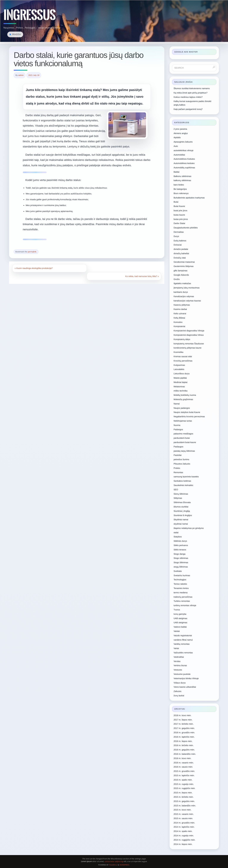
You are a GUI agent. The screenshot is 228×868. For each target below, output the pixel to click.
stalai (176, 532)
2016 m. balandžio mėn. (185, 754)
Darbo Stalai (179, 223)
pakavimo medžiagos (183, 434)
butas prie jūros (181, 219)
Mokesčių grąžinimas (183, 399)
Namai (177, 404)
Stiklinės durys (180, 541)
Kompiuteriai (179, 326)
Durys (176, 236)
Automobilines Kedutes (184, 159)
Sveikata (178, 571)
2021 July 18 (34, 75)
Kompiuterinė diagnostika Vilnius (189, 335)
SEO (176, 490)
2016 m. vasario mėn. (184, 763)
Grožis (177, 279)
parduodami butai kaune (185, 442)
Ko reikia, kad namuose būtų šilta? (142, 276)
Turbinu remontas (182, 601)
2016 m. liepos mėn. (183, 741)
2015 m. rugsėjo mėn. (184, 784)
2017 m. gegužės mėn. (184, 728)
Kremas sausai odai (183, 356)
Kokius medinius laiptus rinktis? (188, 97)
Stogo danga (179, 554)
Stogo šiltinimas (181, 562)
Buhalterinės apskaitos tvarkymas (189, 198)
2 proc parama (180, 129)
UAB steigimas (180, 618)
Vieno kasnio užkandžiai (185, 687)
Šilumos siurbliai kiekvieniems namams (192, 88)
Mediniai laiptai (180, 382)
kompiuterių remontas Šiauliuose (189, 344)
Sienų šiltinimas (181, 494)
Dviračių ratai (180, 258)
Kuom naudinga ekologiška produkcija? (34, 268)
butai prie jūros (180, 210)
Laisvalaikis (179, 369)
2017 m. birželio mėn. (184, 724)
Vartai (176, 648)
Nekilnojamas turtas (183, 421)
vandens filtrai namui (183, 640)
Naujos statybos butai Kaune (187, 412)
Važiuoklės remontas (183, 653)
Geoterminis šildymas (184, 266)
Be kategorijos (180, 189)
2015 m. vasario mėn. (184, 814)
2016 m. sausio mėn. (183, 767)
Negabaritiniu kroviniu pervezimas (189, 416)
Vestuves (178, 670)
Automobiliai (179, 155)
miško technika (180, 391)
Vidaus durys (180, 683)
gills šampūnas (180, 271)
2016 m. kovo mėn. (182, 758)
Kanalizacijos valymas (184, 296)
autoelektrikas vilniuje (183, 150)
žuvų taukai (179, 696)
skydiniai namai (181, 524)
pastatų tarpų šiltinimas (184, 451)
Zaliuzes (177, 691)
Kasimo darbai (180, 309)
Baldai (176, 172)
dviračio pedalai (181, 249)
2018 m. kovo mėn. (182, 715)
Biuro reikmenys (181, 193)
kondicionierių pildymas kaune (187, 348)
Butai (176, 202)
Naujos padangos (182, 408)
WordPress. (125, 865)
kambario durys (181, 292)
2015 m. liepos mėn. (183, 793)
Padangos (178, 429)
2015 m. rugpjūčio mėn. (184, 788)
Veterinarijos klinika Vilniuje (186, 678)
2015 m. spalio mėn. (183, 780)
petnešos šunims (181, 459)
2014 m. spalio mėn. (183, 831)
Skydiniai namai (181, 519)
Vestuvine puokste (182, 674)
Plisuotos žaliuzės (182, 464)
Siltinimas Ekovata (182, 502)
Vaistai (177, 631)
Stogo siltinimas (181, 558)
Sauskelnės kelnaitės (183, 485)
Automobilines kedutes (184, 163)
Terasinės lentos (181, 588)
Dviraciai (178, 245)
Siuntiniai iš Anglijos (183, 515)
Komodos (178, 322)
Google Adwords (181, 275)
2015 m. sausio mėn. (183, 818)
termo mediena (180, 593)
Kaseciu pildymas (182, 305)
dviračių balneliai (181, 253)
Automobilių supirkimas (184, 168)
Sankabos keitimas (182, 481)
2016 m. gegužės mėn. (184, 750)
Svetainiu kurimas (182, 575)
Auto (176, 146)
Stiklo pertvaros (181, 545)
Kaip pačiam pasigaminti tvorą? (188, 109)
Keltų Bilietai (179, 318)
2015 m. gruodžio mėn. (184, 771)
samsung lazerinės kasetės (186, 477)
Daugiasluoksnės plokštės (186, 228)
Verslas (177, 661)
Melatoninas (179, 387)
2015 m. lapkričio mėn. (184, 775)
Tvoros (177, 610)
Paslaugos (178, 447)
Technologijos (180, 580)
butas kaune (179, 215)
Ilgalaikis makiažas (182, 283)
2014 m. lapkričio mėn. (184, 827)
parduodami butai (182, 438)
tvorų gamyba (180, 614)
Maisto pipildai (180, 378)
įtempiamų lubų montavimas (186, 288)
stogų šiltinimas (181, 567)
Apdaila (177, 137)
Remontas (178, 472)
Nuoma (177, 425)
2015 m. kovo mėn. (182, 810)
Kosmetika (178, 352)
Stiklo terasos (180, 550)
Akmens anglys (181, 133)
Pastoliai (177, 455)
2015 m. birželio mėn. (184, 797)
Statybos (178, 537)
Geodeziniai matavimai (184, 262)
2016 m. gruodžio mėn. (184, 733)
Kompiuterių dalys (182, 339)
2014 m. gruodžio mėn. (184, 823)
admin (21, 75)
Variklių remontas (181, 644)
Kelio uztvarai (180, 313)
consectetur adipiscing (114, 861)
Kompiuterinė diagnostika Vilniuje (189, 331)
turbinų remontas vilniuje (185, 605)
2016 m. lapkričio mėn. (184, 737)
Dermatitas (179, 232)
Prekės (177, 468)
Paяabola (113, 865)
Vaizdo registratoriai (183, 635)
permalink (32, 252)
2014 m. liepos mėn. (183, 844)
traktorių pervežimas (183, 597)
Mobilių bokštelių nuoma (185, 395)
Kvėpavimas (179, 365)
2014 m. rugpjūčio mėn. (184, 840)
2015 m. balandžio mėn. (185, 806)
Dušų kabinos (180, 241)
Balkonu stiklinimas (182, 176)
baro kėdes (179, 185)
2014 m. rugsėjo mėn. (184, 836)
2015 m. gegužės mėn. (184, 801)
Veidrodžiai (179, 657)
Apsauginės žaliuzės (183, 142)
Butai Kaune (179, 206)
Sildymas (178, 498)
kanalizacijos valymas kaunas (187, 301)
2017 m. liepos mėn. (183, 720)
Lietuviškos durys (181, 374)
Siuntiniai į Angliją (182, 511)
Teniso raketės (180, 584)
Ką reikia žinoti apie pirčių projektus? (190, 93)
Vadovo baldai (180, 627)
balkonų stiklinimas (182, 180)
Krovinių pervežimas (183, 361)
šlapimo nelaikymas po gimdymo (189, 528)
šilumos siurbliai (181, 507)
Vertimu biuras (180, 665)
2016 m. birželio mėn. (184, 745)
